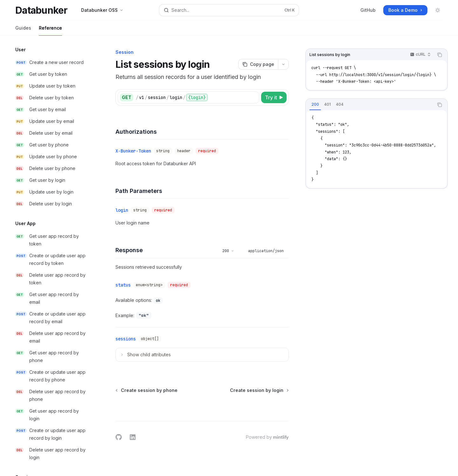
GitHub (368, 10)
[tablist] (370, 105)
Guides (23, 30)
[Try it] (274, 97)
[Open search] (229, 10)
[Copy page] (258, 64)
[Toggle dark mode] (438, 10)
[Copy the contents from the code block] (440, 55)
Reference (50, 30)
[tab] (315, 104)
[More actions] (283, 64)
